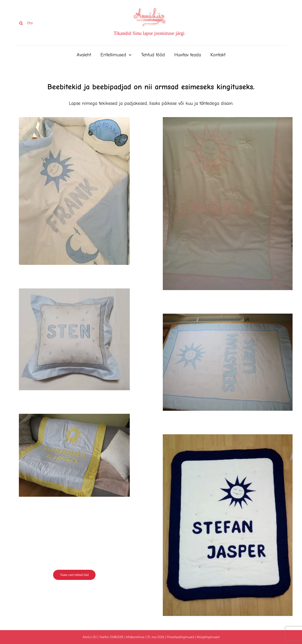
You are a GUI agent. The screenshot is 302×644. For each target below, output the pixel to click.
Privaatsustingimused (180, 637)
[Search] (21, 23)
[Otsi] (42, 23)
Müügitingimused (208, 637)
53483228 (116, 637)
